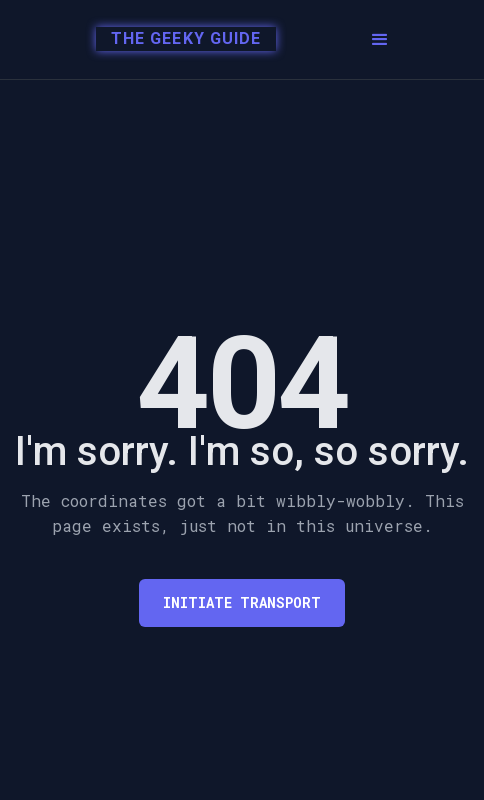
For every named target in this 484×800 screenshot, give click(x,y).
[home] (175, 40)
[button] (380, 40)
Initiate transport (242, 602)
